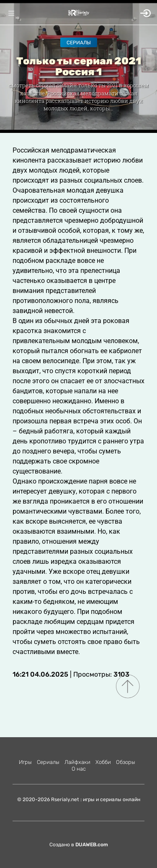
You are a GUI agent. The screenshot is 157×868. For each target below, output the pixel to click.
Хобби (103, 762)
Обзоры (126, 762)
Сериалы (79, 43)
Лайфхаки (77, 762)
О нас (79, 769)
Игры (25, 762)
